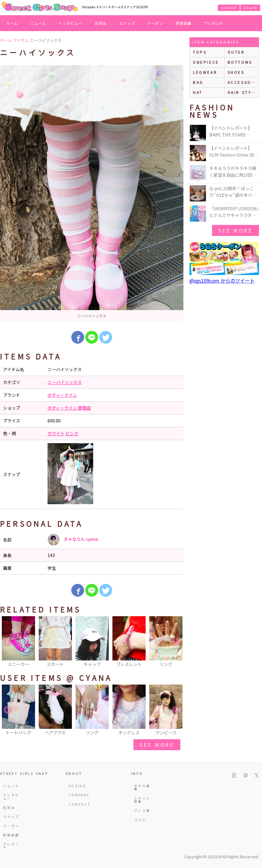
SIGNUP (229, 8)
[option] (92, 193)
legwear (205, 72)
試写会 (101, 23)
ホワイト (56, 433)
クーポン (155, 23)
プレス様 (142, 810)
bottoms (240, 62)
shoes (236, 72)
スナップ (127, 23)
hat (198, 92)
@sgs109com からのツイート (222, 280)
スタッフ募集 (142, 800)
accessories (243, 82)
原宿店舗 (184, 23)
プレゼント (214, 23)
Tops (200, 52)
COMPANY (78, 795)
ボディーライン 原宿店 (69, 408)
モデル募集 (142, 787)
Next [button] (176, 642)
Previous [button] (8, 642)
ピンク (72, 433)
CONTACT (78, 804)
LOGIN (250, 8)
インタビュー (70, 23)
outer (236, 52)
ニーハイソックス (65, 382)
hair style (243, 92)
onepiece (206, 62)
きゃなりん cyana (73, 540)
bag (198, 82)
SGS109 (77, 786)
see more (157, 745)
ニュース (38, 23)
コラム (140, 820)
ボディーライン (62, 395)
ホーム (12, 23)
